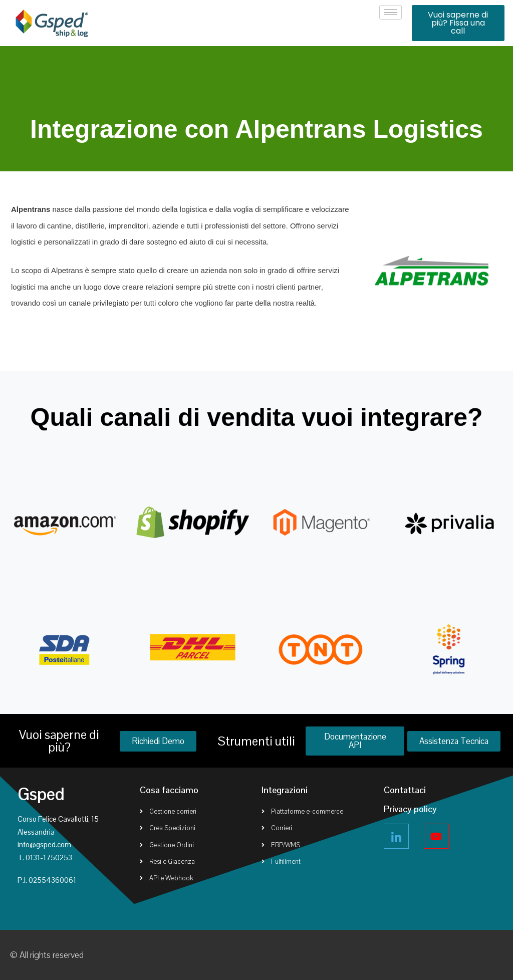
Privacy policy (410, 809)
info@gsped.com (44, 844)
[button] (458, 23)
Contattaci (405, 790)
